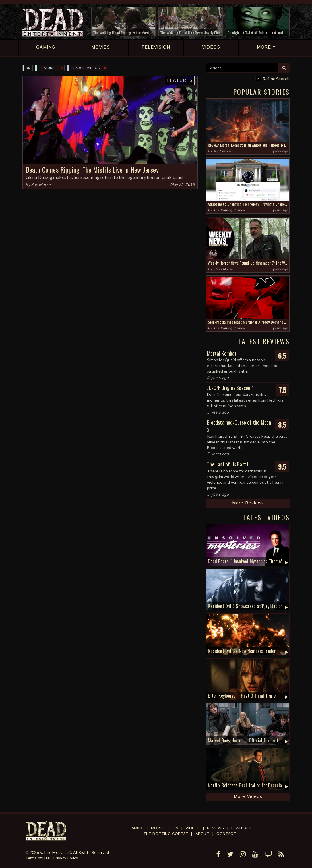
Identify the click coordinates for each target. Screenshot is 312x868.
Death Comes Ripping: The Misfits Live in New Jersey (92, 169)
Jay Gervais (222, 151)
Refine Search (276, 79)
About (202, 834)
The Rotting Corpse (229, 210)
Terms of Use (38, 858)
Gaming (136, 828)
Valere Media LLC (55, 852)
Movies (158, 828)
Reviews (215, 828)
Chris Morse (223, 269)
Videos (193, 828)
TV (175, 828)
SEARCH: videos (86, 68)
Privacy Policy (66, 858)
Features (48, 68)
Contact (226, 834)
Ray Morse (41, 184)
